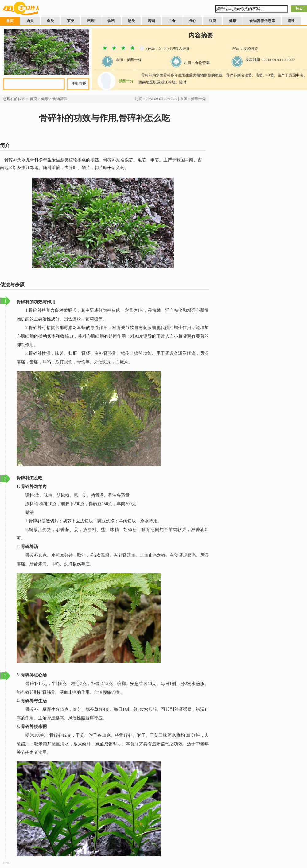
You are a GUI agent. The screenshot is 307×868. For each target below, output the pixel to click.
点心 (192, 21)
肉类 (30, 21)
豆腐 (212, 21)
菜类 (71, 21)
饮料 (111, 21)
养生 (292, 21)
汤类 (131, 21)
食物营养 (60, 99)
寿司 (152, 21)
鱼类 (50, 21)
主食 (172, 21)
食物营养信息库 (262, 21)
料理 (91, 21)
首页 (10, 21)
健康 (233, 21)
